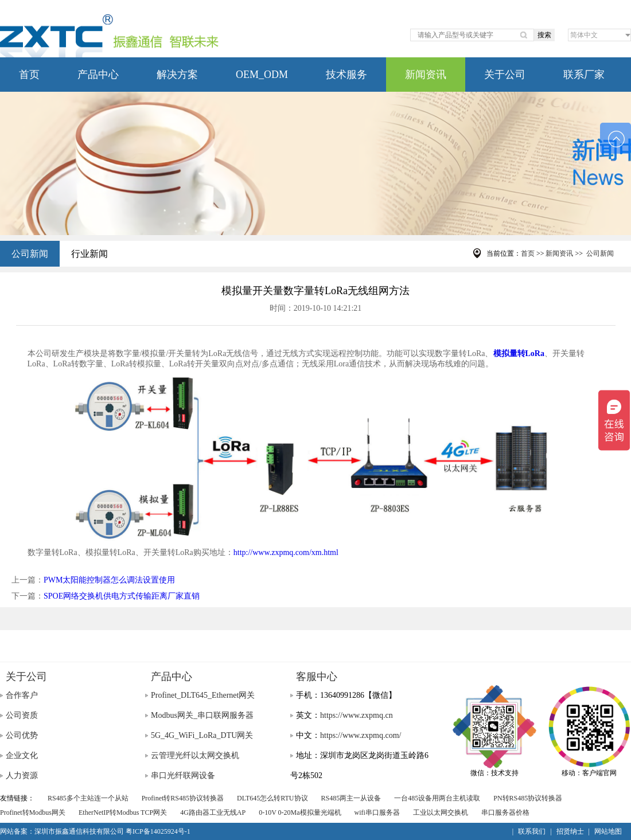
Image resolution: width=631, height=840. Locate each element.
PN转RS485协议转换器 (528, 798)
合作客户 (22, 695)
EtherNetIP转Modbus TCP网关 (123, 812)
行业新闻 (89, 254)
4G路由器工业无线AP (213, 812)
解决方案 (177, 75)
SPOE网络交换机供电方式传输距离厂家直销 (122, 596)
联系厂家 (584, 75)
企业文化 (22, 755)
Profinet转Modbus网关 (33, 812)
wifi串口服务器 (377, 812)
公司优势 (22, 735)
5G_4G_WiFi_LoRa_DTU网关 (202, 735)
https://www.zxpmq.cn (357, 715)
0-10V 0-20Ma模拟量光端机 (300, 812)
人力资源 (22, 775)
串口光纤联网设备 (183, 775)
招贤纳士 (570, 831)
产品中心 (98, 75)
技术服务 (346, 75)
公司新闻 (30, 254)
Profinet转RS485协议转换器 (183, 798)
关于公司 (505, 75)
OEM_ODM (262, 75)
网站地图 (608, 831)
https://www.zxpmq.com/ (361, 735)
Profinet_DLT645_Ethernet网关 (203, 695)
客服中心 (317, 677)
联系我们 (532, 831)
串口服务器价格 (505, 812)
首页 (29, 75)
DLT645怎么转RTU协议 (272, 798)
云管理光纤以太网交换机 (195, 755)
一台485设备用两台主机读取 (437, 798)
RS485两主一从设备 (351, 798)
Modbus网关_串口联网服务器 (202, 715)
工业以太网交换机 (441, 812)
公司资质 (22, 715)
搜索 (544, 35)
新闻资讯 (426, 75)
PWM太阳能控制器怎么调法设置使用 (109, 580)
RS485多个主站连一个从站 (88, 798)
